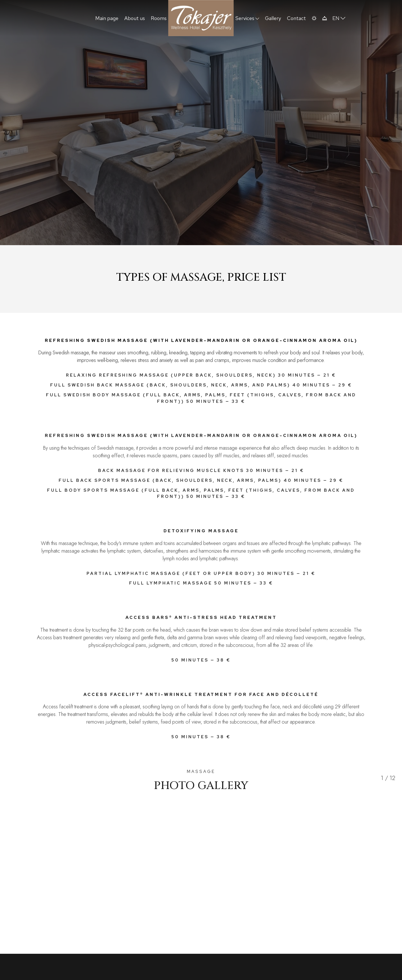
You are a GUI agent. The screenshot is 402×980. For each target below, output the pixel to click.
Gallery (273, 18)
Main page (107, 18)
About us (135, 18)
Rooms (159, 18)
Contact (296, 18)
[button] (314, 18)
